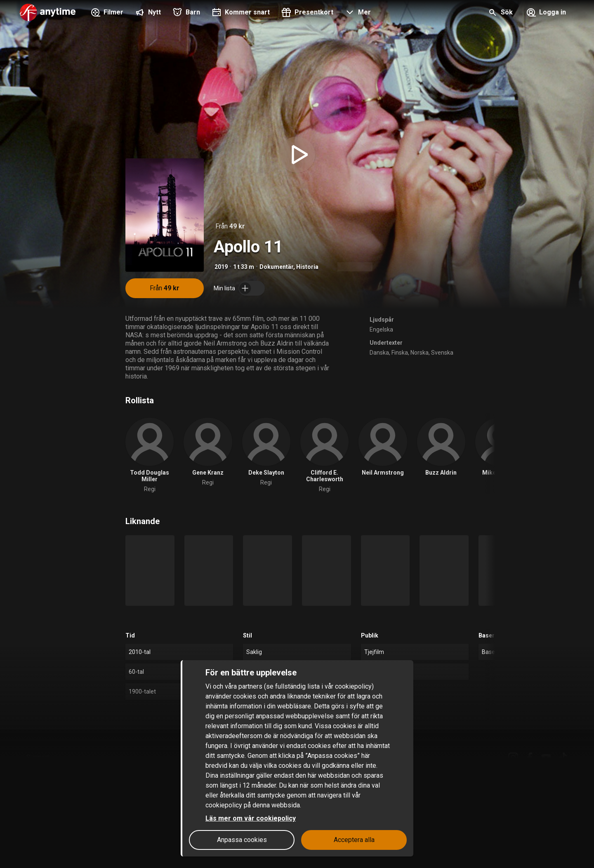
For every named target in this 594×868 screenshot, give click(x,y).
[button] (357, 13)
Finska (400, 353)
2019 (221, 267)
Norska (420, 353)
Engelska (381, 329)
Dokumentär (276, 267)
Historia (307, 267)
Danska (379, 353)
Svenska (442, 353)
